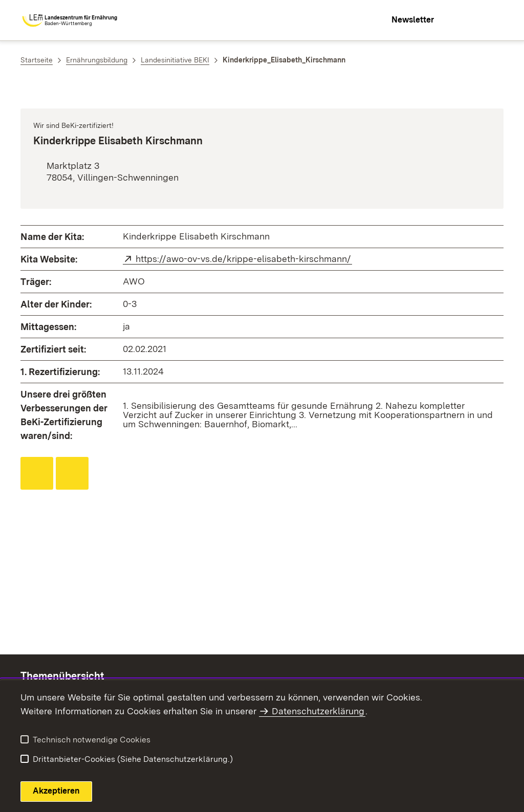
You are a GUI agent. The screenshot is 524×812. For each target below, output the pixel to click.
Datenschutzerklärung (318, 711)
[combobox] (458, 20)
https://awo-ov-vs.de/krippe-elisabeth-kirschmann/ (244, 259)
